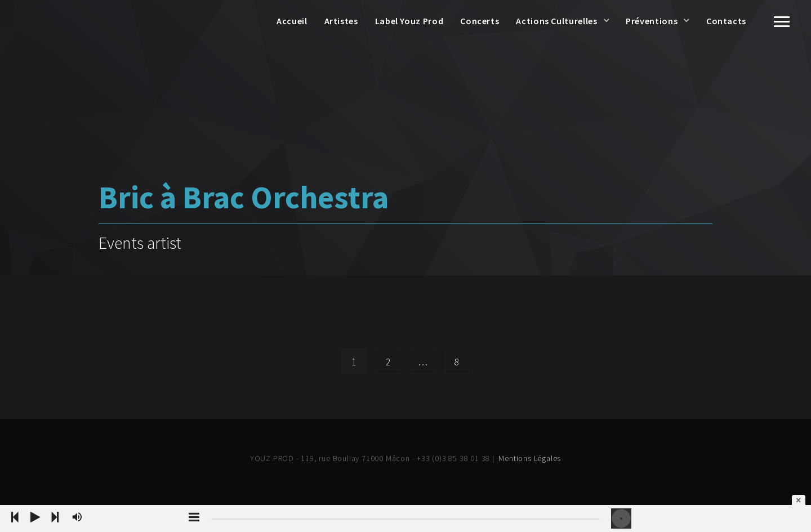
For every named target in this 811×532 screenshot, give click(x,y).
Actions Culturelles (556, 21)
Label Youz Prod (409, 21)
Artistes (341, 21)
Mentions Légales (530, 458)
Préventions (652, 21)
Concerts (480, 21)
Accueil (292, 21)
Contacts (726, 21)
